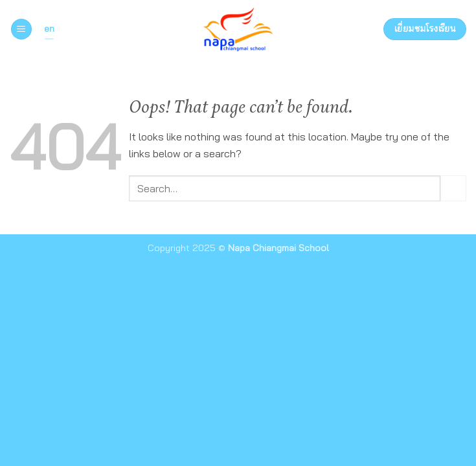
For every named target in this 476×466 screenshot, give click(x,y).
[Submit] (453, 188)
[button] (21, 29)
